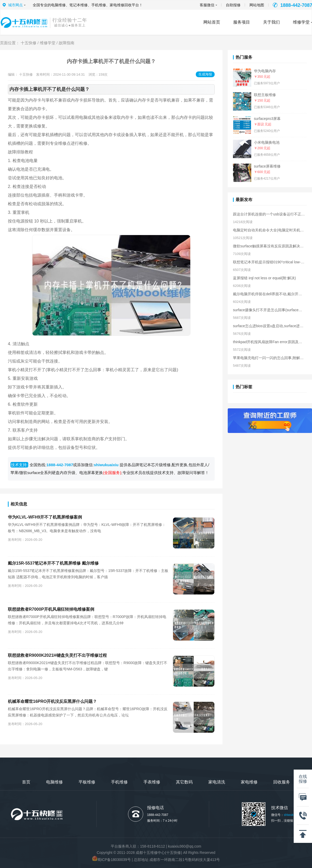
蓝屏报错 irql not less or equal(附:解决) (264, 278)
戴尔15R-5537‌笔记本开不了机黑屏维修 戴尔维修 (53, 563)
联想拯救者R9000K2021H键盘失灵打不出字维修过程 (57, 655)
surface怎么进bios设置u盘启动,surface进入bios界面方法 (269, 326)
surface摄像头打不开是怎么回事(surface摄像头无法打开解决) (269, 310)
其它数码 (184, 782)
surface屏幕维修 (267, 166)
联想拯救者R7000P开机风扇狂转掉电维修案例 (51, 609)
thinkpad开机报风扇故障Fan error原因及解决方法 (269, 342)
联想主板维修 (265, 95)
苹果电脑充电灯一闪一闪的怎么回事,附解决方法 (269, 358)
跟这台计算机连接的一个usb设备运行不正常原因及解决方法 (269, 214)
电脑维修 (54, 782)
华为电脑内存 (265, 71)
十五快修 (29, 43)
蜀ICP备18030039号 (114, 860)
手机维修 (119, 782)
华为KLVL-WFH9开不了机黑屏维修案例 (45, 517)
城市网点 (15, 5)
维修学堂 (48, 43)
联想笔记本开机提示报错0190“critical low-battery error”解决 (269, 262)
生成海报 (205, 74)
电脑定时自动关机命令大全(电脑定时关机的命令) (269, 230)
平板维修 (87, 782)
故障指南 (66, 43)
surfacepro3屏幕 (267, 119)
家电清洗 (217, 782)
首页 (26, 782)
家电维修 (249, 782)
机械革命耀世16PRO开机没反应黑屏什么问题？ (52, 701)
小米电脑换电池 (267, 142)
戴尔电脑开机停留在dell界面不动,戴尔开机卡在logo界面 (269, 294)
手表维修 (152, 782)
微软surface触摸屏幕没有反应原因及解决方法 (269, 246)
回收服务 (282, 782)
